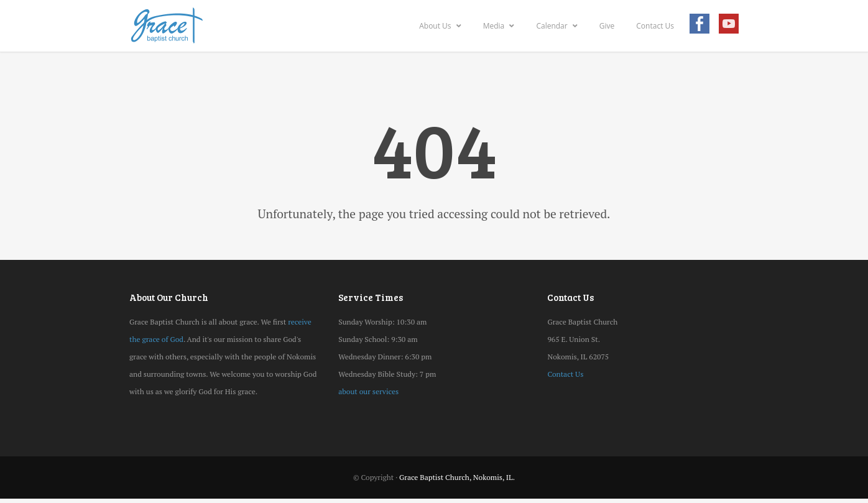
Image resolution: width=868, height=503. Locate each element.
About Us (440, 26)
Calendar (556, 26)
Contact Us (655, 26)
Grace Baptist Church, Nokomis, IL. (457, 477)
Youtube (729, 26)
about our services (368, 391)
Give (607, 26)
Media (499, 26)
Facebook (699, 26)
